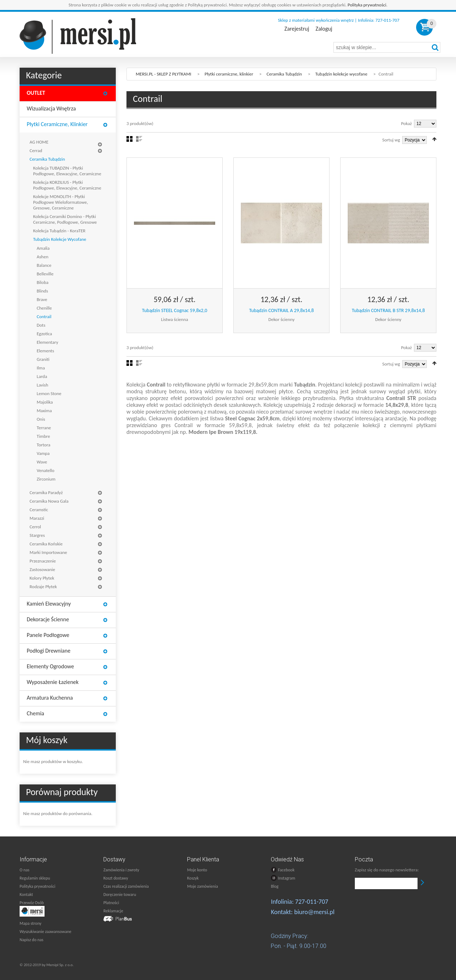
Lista (139, 139)
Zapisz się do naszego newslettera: (387, 870)
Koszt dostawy (116, 878)
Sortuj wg (391, 140)
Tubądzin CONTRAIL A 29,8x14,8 (281, 310)
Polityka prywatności (367, 5)
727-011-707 (312, 902)
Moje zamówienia (202, 886)
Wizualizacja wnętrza (51, 108)
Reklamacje (113, 911)
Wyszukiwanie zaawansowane (45, 932)
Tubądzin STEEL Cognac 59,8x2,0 (175, 310)
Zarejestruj (297, 29)
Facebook (283, 870)
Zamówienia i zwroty (121, 870)
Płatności (111, 903)
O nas (24, 870)
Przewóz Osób (32, 903)
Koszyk (193, 878)
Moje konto (197, 870)
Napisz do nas (32, 940)
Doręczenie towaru (120, 895)
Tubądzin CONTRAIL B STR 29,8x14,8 (388, 310)
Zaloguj (324, 29)
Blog (274, 886)
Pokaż (406, 123)
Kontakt (26, 895)
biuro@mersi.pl (314, 912)
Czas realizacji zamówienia (126, 886)
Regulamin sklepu (35, 878)
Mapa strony (30, 923)
